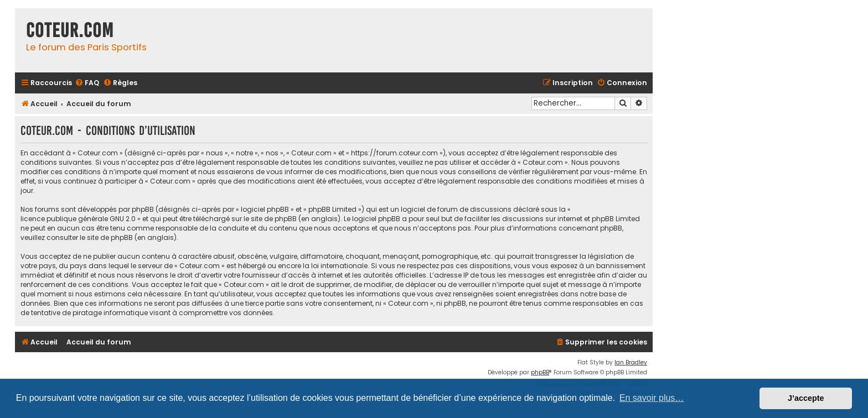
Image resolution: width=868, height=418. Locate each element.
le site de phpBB (270, 219)
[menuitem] (87, 83)
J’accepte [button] (806, 398)
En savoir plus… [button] (652, 398)
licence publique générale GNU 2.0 (78, 219)
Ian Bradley (631, 362)
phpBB (540, 372)
